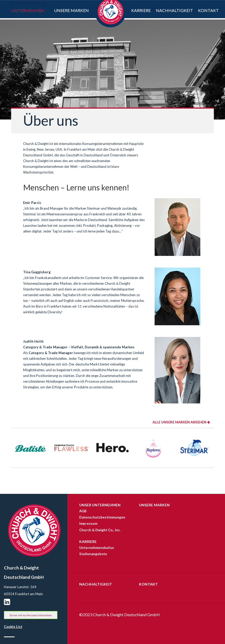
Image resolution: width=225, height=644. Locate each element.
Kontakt (208, 10)
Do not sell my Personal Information (31, 615)
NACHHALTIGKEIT (96, 584)
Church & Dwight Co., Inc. (100, 530)
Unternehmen (28, 9)
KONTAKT (148, 584)
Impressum (88, 523)
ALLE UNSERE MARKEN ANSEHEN (181, 422)
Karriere (141, 10)
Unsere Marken (71, 10)
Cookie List (13, 627)
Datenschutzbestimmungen (101, 517)
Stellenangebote (93, 554)
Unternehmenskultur (97, 548)
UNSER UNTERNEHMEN (100, 505)
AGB (83, 511)
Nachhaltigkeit (174, 10)
